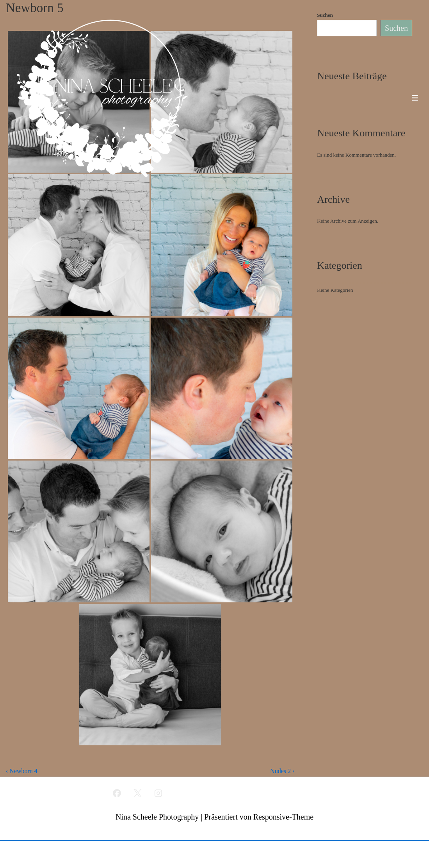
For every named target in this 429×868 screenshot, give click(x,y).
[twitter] (138, 793)
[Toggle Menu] (415, 98)
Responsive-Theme (283, 817)
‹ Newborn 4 (22, 771)
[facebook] (117, 793)
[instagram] (158, 793)
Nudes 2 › (282, 771)
